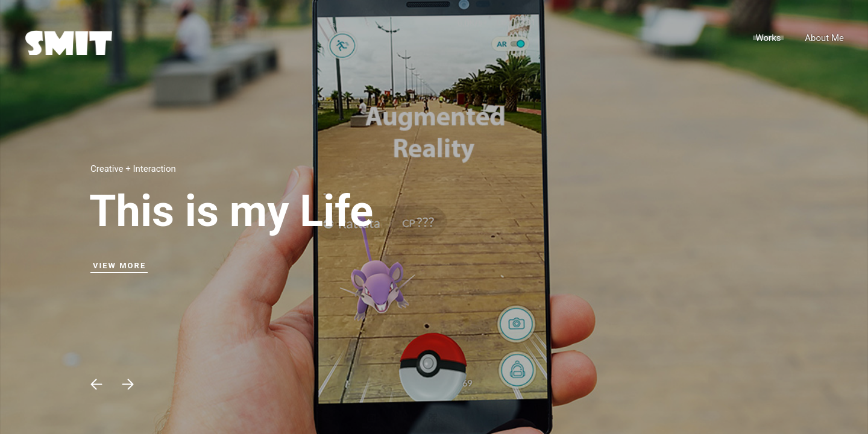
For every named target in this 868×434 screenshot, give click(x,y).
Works (768, 38)
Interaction (154, 169)
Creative (107, 169)
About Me (824, 38)
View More (119, 266)
